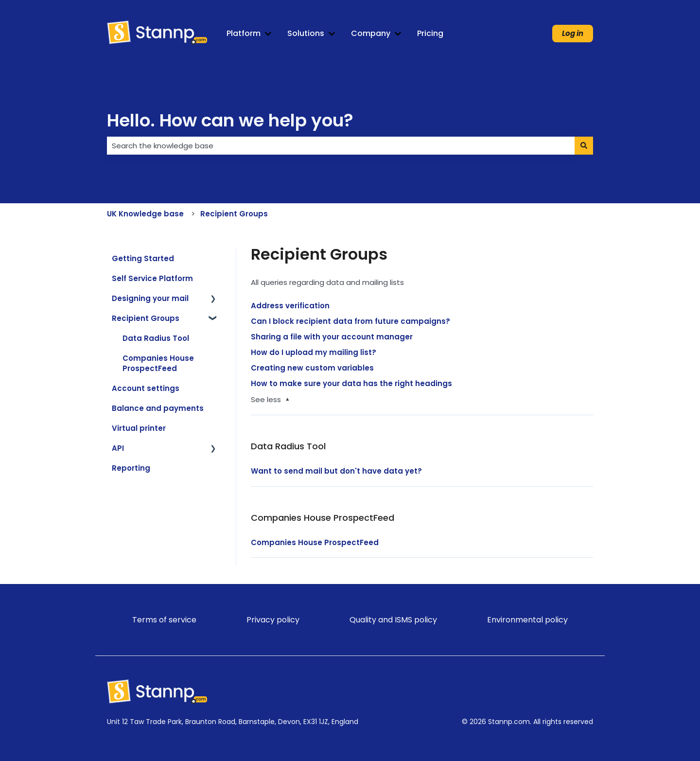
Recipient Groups (234, 214)
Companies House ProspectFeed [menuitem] (158, 363)
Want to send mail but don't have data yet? (337, 471)
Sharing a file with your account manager (332, 337)
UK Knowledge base (145, 214)
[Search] (584, 146)
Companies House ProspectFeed (315, 542)
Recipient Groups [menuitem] (146, 318)
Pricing (430, 34)
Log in (573, 33)
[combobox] (341, 146)
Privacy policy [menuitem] (273, 620)
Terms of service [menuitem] (164, 620)
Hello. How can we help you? (230, 120)
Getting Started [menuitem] (143, 258)
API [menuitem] (118, 448)
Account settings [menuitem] (146, 388)
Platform (244, 34)
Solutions (306, 34)
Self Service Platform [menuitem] (152, 278)
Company (371, 34)
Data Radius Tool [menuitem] (156, 338)
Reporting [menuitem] (131, 468)
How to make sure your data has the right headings (351, 383)
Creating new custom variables (312, 368)
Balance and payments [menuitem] (158, 408)
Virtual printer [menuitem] (139, 428)
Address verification (290, 306)
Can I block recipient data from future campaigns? (350, 321)
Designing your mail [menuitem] (150, 298)
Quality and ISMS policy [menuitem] (393, 620)
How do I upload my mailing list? (314, 352)
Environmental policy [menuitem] (527, 620)
